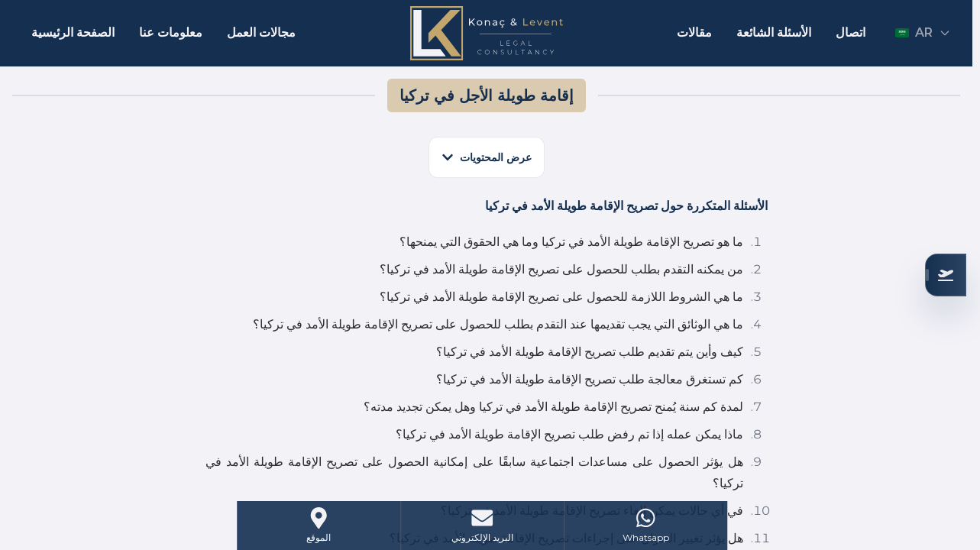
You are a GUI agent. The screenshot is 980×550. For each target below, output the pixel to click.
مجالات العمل (261, 32)
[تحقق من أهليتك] (946, 275)
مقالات (694, 32)
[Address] (319, 526)
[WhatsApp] (645, 526)
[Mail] (482, 526)
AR (923, 32)
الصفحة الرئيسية (73, 32)
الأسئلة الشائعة (774, 32)
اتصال (851, 32)
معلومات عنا (171, 32)
